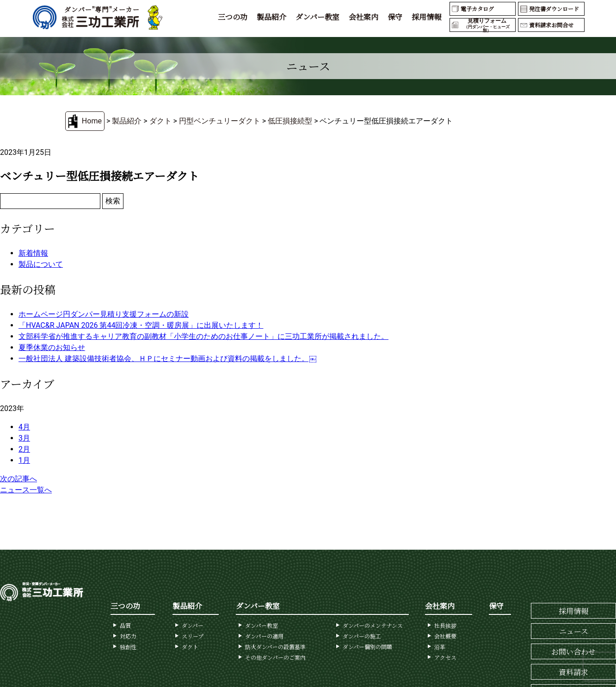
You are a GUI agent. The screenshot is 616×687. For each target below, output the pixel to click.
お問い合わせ (573, 652)
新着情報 (33, 253)
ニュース (574, 631)
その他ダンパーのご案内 (275, 657)
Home (92, 121)
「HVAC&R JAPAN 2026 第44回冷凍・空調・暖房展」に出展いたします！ (141, 325)
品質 (125, 625)
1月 (24, 460)
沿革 (440, 647)
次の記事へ (18, 479)
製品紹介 (271, 17)
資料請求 (573, 672)
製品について (41, 264)
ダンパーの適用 (264, 636)
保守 (395, 17)
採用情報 (426, 17)
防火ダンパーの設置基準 (275, 647)
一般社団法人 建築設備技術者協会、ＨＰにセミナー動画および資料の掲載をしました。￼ (167, 359)
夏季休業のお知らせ (52, 347)
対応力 (128, 636)
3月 (24, 438)
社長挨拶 (445, 625)
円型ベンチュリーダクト (220, 121)
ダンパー (193, 625)
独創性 (128, 647)
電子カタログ (477, 9)
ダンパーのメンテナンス (373, 625)
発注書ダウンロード (554, 9)
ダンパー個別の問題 (367, 647)
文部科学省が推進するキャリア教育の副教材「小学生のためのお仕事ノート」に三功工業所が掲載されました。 (203, 336)
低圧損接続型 (290, 121)
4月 (24, 427)
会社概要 (445, 636)
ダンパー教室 (317, 17)
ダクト (160, 121)
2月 (24, 449)
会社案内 (363, 17)
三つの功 (233, 17)
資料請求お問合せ (551, 25)
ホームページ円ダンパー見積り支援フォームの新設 (104, 314)
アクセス (445, 657)
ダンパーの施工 (362, 636)
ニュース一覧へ (26, 490)
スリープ (193, 636)
